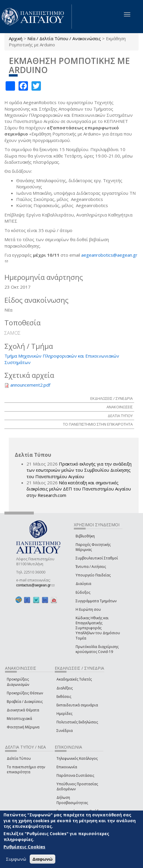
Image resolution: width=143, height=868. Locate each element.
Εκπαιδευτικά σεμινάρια (77, 705)
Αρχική (16, 38)
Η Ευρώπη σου (88, 609)
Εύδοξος (83, 592)
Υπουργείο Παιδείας (93, 575)
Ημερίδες (64, 714)
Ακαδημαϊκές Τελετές (74, 679)
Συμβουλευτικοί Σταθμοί (97, 558)
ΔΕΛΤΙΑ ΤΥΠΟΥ (120, 416)
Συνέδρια (65, 731)
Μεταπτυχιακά (19, 719)
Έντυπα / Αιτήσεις (91, 567)
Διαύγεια (83, 584)
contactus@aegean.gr (35, 585)
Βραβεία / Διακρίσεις (25, 702)
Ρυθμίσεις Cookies (24, 847)
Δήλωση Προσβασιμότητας (72, 800)
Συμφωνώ (16, 859)
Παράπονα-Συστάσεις (75, 775)
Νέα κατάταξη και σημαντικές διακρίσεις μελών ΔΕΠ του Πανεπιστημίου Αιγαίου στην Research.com (79, 489)
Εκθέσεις (64, 697)
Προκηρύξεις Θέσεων (25, 693)
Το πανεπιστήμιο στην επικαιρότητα (26, 769)
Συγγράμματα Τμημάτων (96, 601)
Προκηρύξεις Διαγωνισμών (18, 682)
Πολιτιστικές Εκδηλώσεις (77, 722)
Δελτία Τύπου (19, 758)
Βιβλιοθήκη (85, 536)
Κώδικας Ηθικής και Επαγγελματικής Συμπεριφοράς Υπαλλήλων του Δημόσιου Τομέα (98, 628)
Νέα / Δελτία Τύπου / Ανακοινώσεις (64, 38)
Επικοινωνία (67, 767)
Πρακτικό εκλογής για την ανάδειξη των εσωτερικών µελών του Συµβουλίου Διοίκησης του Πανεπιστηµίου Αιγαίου (79, 470)
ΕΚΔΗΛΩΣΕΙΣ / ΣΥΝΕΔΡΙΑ (112, 398)
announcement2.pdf (30, 385)
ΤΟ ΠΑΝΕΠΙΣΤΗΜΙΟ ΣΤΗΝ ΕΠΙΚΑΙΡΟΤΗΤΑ (98, 424)
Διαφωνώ (43, 859)
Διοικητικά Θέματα (23, 710)
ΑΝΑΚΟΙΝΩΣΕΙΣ (120, 407)
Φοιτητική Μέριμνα (23, 727)
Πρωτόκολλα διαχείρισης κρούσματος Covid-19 (97, 649)
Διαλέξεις (65, 688)
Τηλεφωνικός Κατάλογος (77, 758)
